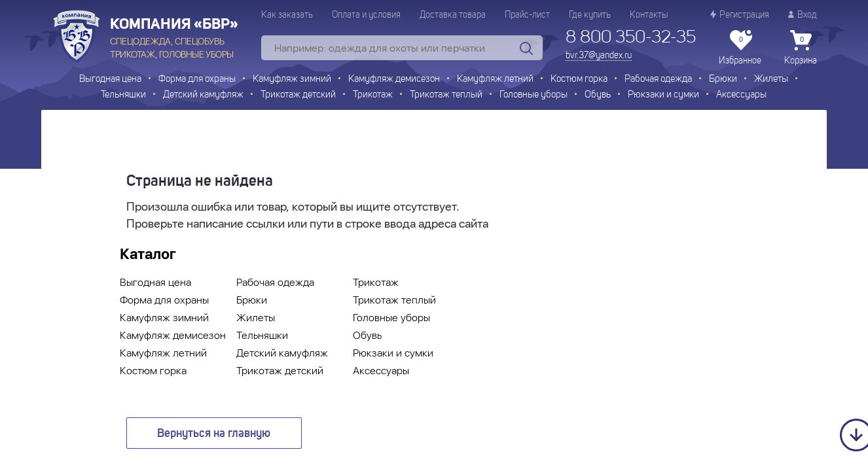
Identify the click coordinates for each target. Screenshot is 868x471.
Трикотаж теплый (446, 95)
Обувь (598, 95)
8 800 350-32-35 (631, 38)
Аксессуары (741, 95)
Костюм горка (579, 79)
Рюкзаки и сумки (663, 95)
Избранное (740, 48)
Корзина (801, 48)
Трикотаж (373, 95)
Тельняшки (123, 95)
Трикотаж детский (298, 95)
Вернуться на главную (214, 434)
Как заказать (287, 15)
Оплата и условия (366, 15)
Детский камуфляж (203, 95)
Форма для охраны (197, 79)
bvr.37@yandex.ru (599, 56)
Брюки (723, 79)
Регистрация (740, 15)
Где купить (590, 15)
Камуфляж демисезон (394, 79)
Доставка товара (453, 15)
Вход (803, 15)
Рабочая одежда (658, 79)
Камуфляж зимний (292, 79)
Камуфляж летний (495, 79)
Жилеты (771, 79)
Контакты (649, 15)
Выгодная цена (110, 79)
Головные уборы (533, 95)
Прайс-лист (527, 15)
